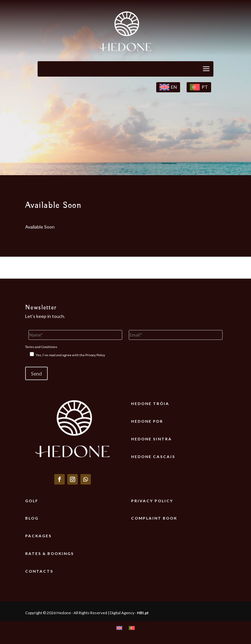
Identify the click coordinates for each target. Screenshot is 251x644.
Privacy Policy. (95, 355)
